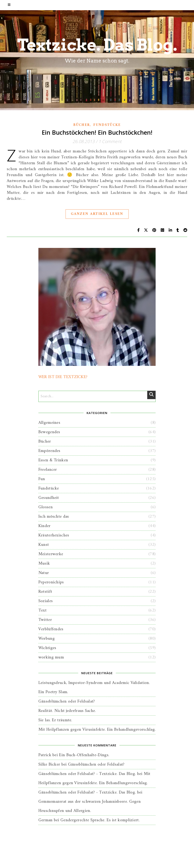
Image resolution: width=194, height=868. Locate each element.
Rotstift (45, 592)
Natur (44, 573)
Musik (44, 563)
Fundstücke (107, 125)
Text (42, 610)
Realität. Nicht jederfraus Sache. (67, 711)
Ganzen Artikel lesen (97, 214)
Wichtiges (47, 648)
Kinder (45, 526)
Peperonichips (51, 582)
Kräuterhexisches (54, 535)
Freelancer (48, 470)
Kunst (44, 545)
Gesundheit (49, 498)
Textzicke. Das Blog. (97, 45)
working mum (51, 657)
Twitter (45, 620)
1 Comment (110, 141)
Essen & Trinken (53, 460)
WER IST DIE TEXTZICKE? (63, 377)
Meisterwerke (51, 554)
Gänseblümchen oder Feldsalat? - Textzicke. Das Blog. (87, 774)
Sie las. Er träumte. (55, 720)
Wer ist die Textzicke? (66, 860)
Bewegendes (49, 432)
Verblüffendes (51, 629)
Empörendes (49, 451)
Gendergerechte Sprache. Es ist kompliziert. (100, 820)
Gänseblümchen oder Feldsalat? (67, 701)
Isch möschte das (54, 517)
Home (89, 860)
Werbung (47, 639)
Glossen (46, 507)
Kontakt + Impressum (112, 860)
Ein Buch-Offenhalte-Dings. (84, 755)
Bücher (82, 125)
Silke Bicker (49, 764)
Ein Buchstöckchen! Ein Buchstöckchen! (97, 132)
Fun (42, 479)
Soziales (46, 601)
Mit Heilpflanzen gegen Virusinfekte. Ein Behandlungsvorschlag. (97, 730)
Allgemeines (49, 423)
